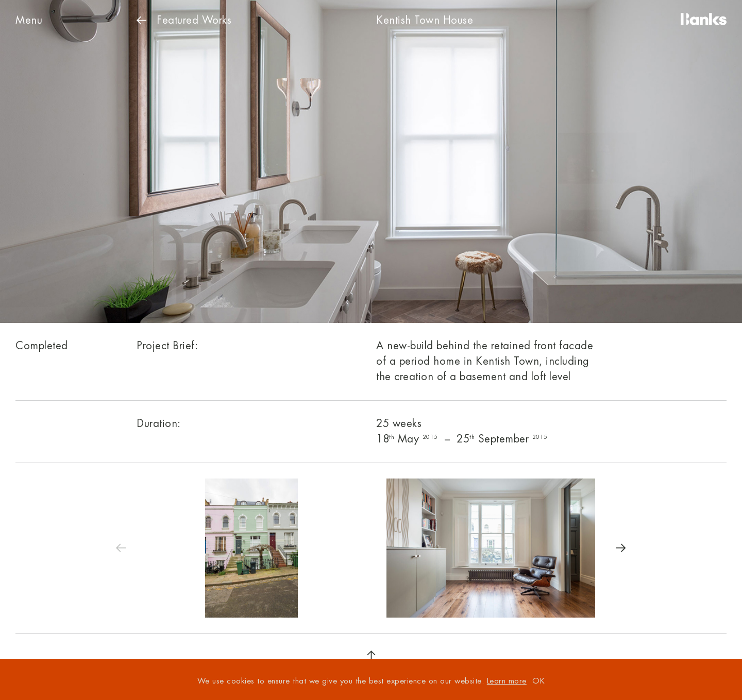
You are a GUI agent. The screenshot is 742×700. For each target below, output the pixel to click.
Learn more (507, 681)
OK (538, 681)
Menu (29, 20)
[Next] (621, 548)
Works (184, 20)
